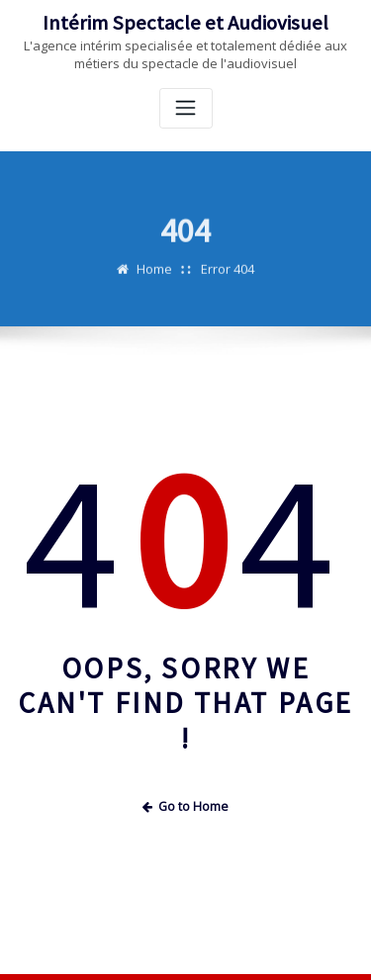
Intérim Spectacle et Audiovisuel (185, 23)
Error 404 (228, 276)
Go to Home (186, 806)
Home (154, 276)
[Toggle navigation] (186, 108)
